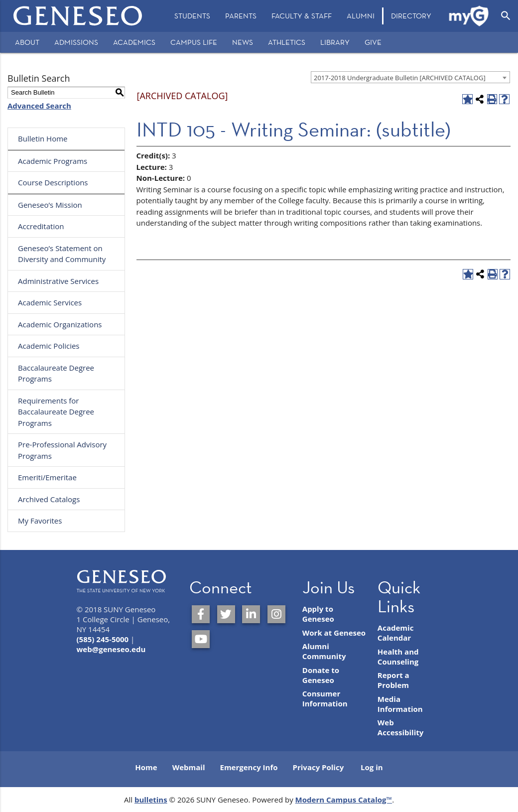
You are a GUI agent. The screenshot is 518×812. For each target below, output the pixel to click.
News (243, 42)
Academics (134, 42)
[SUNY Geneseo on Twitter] (226, 614)
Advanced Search (39, 106)
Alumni (361, 16)
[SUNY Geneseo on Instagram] (276, 614)
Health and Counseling (398, 657)
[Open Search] (506, 16)
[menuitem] (192, 16)
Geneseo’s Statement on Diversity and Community (62, 254)
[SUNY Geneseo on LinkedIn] (251, 614)
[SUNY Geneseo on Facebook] (201, 614)
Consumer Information (325, 698)
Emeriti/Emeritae (47, 477)
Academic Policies (49, 346)
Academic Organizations (60, 324)
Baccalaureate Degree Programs (56, 373)
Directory (411, 16)
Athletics (287, 42)
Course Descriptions (53, 182)
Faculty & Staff (302, 16)
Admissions (76, 42)
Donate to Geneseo (321, 675)
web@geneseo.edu (111, 649)
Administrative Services (58, 281)
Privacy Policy (319, 767)
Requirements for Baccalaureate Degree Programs (56, 412)
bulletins (151, 800)
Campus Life (194, 42)
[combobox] (410, 77)
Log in (372, 767)
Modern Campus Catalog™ (344, 800)
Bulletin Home (43, 138)
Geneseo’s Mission (50, 205)
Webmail (189, 767)
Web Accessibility (400, 727)
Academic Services (50, 302)
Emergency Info (249, 767)
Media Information (400, 704)
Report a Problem (393, 680)
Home (146, 767)
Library (335, 42)
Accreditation (41, 226)
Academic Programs (53, 161)
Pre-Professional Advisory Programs (62, 450)
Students (192, 16)
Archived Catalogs (49, 499)
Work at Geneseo (334, 633)
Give (373, 42)
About (27, 42)
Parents (241, 16)
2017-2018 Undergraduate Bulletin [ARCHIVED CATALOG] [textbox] (400, 78)
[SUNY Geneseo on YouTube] (201, 639)
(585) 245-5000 (103, 639)
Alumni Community (324, 651)
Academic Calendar (396, 633)
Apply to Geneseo (318, 614)
